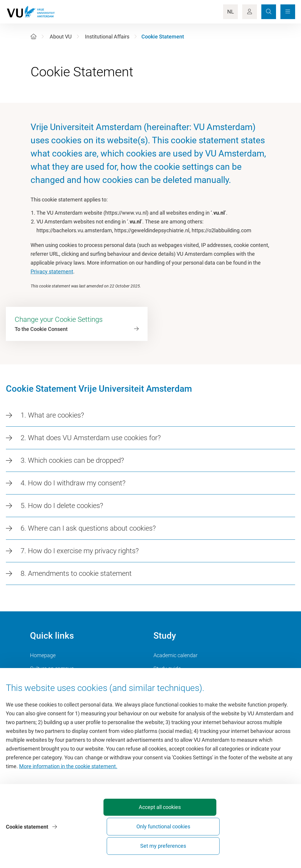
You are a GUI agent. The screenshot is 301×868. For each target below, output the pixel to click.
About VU (61, 37)
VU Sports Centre (50, 682)
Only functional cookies (196, 843)
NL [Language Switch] (231, 12)
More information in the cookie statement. (68, 799)
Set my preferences (262, 846)
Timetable (165, 682)
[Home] (34, 37)
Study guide (167, 668)
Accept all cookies (131, 846)
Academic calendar (175, 655)
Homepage (43, 655)
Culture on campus (52, 668)
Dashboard (43, 695)
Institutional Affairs (107, 37)
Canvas (162, 695)
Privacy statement (52, 271)
